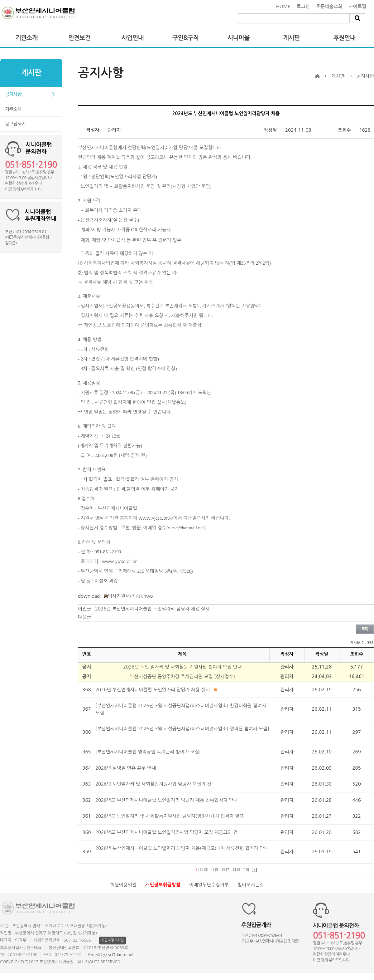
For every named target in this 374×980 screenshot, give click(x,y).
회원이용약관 (123, 885)
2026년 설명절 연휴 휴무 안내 (126, 768)
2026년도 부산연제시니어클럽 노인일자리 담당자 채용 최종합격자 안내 (167, 800)
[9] (239, 870)
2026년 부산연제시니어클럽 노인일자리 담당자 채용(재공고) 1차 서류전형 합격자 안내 (182, 848)
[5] (217, 870)
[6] (223, 870)
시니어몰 (238, 38)
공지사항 (13, 94)
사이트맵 (357, 6)
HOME (283, 6)
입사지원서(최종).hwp (128, 596)
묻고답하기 (15, 124)
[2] (201, 870)
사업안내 (132, 38)
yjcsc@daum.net (118, 955)
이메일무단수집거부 (209, 885)
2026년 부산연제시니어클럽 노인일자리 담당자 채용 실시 (152, 609)
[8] (234, 870)
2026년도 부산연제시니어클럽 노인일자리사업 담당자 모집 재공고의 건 (167, 832)
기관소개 (26, 38)
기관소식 (13, 109)
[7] (228, 870)
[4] (212, 870)
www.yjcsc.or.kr (156, 518)
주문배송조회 (329, 6)
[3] (206, 870)
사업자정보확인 (113, 940)
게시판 (291, 38)
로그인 (303, 6)
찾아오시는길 (251, 885)
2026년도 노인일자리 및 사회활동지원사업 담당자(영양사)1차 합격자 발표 (170, 816)
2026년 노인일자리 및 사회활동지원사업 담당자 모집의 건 (154, 784)
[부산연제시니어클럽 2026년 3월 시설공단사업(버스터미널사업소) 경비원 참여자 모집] (182, 729)
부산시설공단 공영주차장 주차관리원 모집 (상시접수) (182, 676)
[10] (246, 870)
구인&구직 (186, 38)
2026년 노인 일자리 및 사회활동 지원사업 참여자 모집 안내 (182, 667)
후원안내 (344, 38)
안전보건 (79, 38)
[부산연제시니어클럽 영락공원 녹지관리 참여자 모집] (149, 752)
